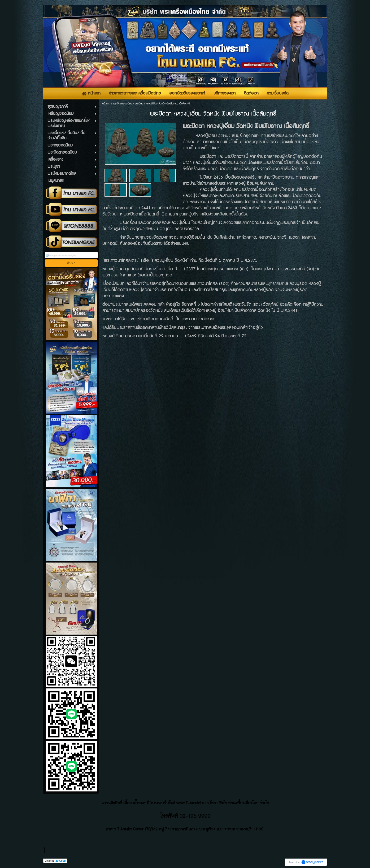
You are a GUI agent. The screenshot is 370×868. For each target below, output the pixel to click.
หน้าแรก (106, 104)
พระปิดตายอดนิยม (123, 104)
